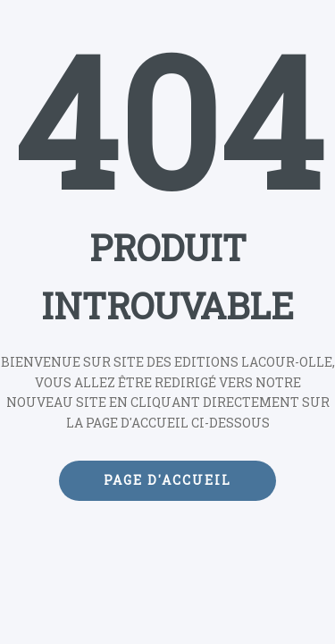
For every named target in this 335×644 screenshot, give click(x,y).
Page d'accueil (167, 480)
